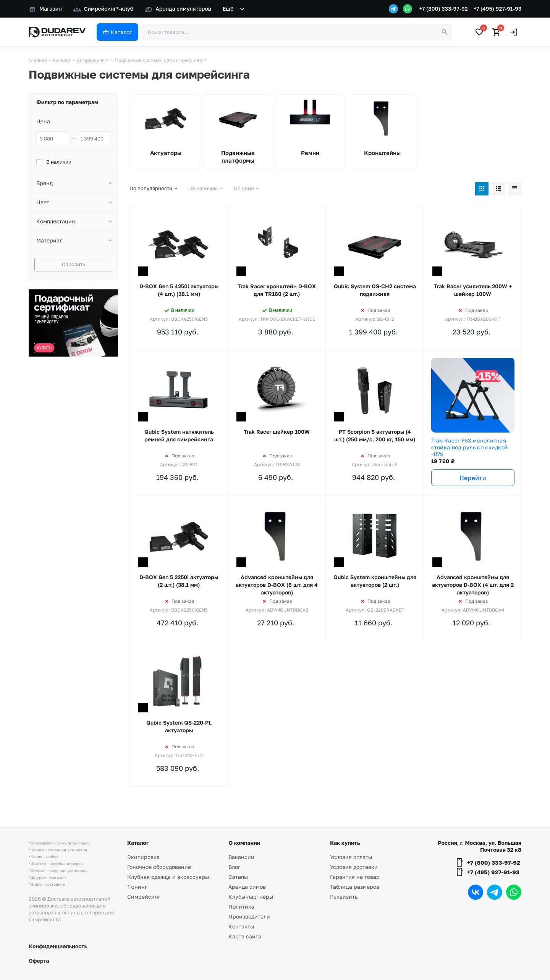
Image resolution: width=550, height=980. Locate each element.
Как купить (345, 843)
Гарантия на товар (355, 877)
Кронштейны (382, 153)
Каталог (138, 843)
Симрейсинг (144, 897)
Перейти (473, 478)
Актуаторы (166, 153)
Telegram (495, 892)
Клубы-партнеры (251, 897)
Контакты (241, 926)
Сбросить (74, 264)
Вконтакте (476, 892)
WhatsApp (514, 892)
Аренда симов (247, 887)
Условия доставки (354, 867)
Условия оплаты (351, 857)
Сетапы (238, 877)
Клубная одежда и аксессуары (168, 877)
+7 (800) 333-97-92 (444, 9)
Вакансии (241, 857)
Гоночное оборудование (159, 867)
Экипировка (143, 857)
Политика (241, 907)
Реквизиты (344, 897)
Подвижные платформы (238, 157)
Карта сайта (245, 936)
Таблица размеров (355, 887)
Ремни (310, 153)
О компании (244, 843)
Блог (234, 867)
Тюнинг (137, 887)
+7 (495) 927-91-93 (497, 9)
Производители (249, 916)
